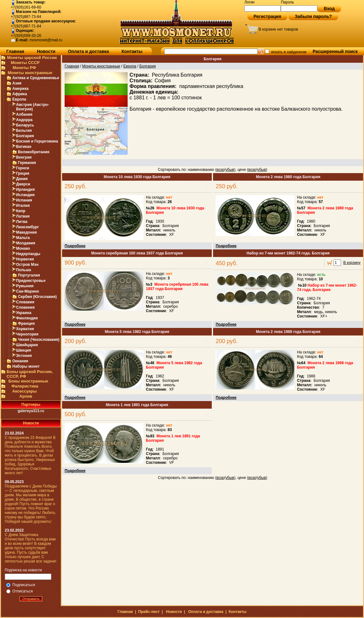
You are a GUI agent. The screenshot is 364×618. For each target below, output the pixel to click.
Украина (24, 313)
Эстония (24, 356)
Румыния (25, 286)
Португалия (29, 275)
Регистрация (268, 16)
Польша (23, 270)
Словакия (25, 302)
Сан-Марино (28, 291)
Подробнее (75, 246)
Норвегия (25, 259)
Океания (20, 361)
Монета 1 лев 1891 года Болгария (137, 405)
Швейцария (27, 345)
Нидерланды (28, 254)
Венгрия (24, 157)
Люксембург (28, 227)
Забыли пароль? (313, 16)
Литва (22, 222)
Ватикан (24, 147)
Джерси (23, 184)
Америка (20, 89)
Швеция (24, 350)
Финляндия (27, 318)
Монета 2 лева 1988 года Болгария (288, 332)
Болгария (25, 136)
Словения (25, 307)
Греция (23, 173)
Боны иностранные (28, 381)
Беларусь (25, 125)
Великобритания (34, 152)
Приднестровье (31, 281)
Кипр (21, 211)
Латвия (23, 216)
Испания (24, 200)
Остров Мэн (27, 265)
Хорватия (25, 329)
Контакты (132, 51)
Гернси (23, 168)
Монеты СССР (25, 63)
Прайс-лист (149, 612)
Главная (15, 51)
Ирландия (25, 189)
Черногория (27, 334)
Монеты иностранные (30, 73)
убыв (230, 170)
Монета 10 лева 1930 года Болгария (137, 177)
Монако (23, 248)
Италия (23, 206)
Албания (24, 114)
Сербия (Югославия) (37, 297)
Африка (20, 94)
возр (220, 170)
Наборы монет (26, 366)
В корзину (352, 263)
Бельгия (24, 131)
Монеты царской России (32, 58)
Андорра (24, 120)
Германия (27, 163)
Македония (26, 232)
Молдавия (26, 243)
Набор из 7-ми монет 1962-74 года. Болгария (288, 253)
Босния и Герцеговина (37, 141)
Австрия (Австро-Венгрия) (32, 107)
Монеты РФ (24, 68)
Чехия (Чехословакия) (39, 340)
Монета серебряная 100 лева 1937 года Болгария (137, 253)
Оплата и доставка (89, 51)
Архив (26, 396)
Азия (17, 83)
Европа (19, 99)
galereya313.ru (31, 411)
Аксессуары (25, 391)
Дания (22, 179)
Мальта (23, 238)
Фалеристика (25, 386)
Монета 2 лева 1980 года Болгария (288, 177)
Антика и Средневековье (36, 78)
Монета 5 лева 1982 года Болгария (137, 332)
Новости (46, 51)
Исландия (25, 195)
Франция (26, 324)
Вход (329, 9)
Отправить (31, 599)
